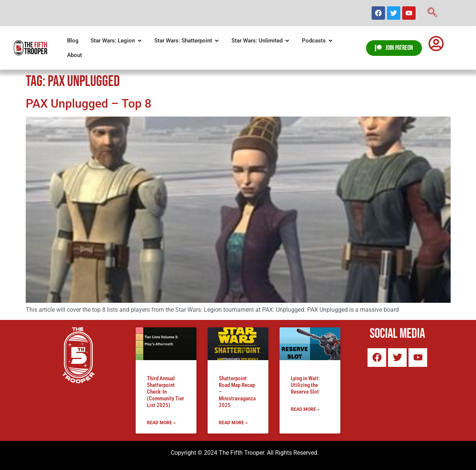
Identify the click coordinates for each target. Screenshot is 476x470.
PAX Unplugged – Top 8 (89, 104)
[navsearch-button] (432, 13)
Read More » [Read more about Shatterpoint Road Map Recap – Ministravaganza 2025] (233, 423)
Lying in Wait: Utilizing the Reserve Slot (305, 385)
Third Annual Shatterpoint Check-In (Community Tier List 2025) (166, 392)
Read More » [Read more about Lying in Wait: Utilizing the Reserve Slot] (305, 409)
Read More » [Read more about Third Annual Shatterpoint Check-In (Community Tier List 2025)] (161, 423)
